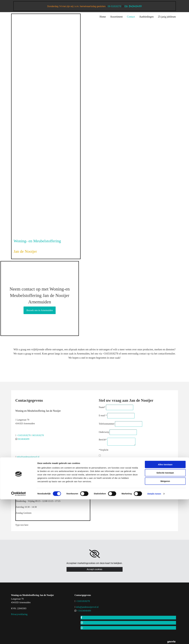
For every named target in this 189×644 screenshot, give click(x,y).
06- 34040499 (133, 6)
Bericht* (103, 440)
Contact (131, 17)
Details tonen (154, 556)
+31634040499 (84, 611)
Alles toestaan (165, 527)
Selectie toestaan (165, 535)
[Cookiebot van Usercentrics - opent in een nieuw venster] (18, 556)
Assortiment (116, 17)
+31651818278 (24, 435)
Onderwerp (104, 432)
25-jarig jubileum (167, 17)
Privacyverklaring (19, 614)
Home (103, 17)
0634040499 (23, 439)
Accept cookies (94, 569)
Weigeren (165, 544)
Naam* (102, 407)
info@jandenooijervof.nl (28, 457)
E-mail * (103, 415)
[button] (40, 310)
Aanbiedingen (146, 17)
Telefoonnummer (107, 424)
